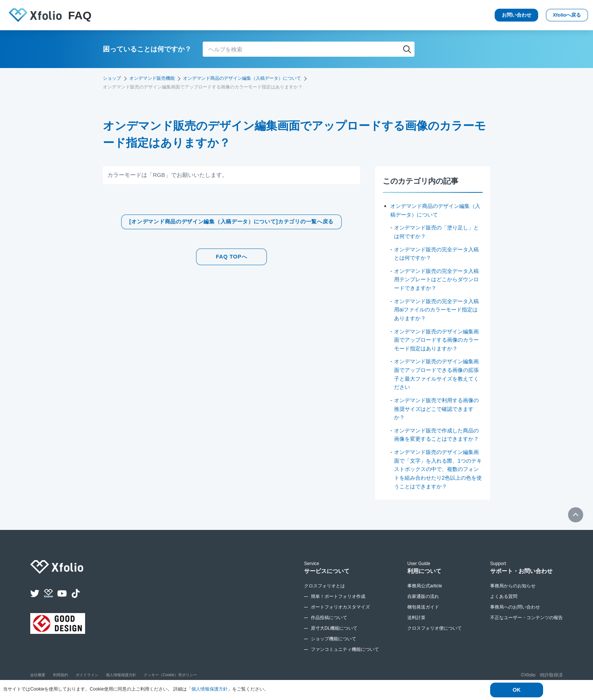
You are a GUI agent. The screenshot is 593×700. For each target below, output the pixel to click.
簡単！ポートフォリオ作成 (338, 604)
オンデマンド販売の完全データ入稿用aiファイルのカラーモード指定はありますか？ (437, 309)
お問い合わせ (487, 15)
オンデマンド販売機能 (152, 78)
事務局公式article (425, 593)
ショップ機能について (334, 646)
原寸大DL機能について (334, 635)
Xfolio (555, 15)
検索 (407, 49)
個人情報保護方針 (210, 689)
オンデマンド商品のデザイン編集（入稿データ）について (242, 78)
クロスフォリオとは (324, 593)
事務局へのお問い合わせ (515, 614)
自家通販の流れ (423, 604)
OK (517, 690)
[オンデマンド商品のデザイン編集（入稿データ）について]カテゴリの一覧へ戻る (232, 222)
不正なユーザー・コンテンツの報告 (526, 625)
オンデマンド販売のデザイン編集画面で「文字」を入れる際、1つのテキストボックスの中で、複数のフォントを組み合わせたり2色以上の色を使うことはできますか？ (438, 476)
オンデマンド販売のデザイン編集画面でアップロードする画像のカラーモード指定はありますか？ (437, 339)
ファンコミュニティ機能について (345, 657)
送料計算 (416, 625)
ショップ (112, 78)
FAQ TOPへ (231, 255)
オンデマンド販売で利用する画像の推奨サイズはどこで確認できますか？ (437, 408)
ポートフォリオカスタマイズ (340, 614)
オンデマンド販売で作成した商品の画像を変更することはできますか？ (437, 438)
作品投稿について (329, 625)
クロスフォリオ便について (435, 635)
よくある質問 (504, 604)
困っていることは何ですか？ (147, 49)
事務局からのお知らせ (513, 593)
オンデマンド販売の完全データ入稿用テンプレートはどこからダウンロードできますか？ (437, 279)
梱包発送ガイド (423, 614)
